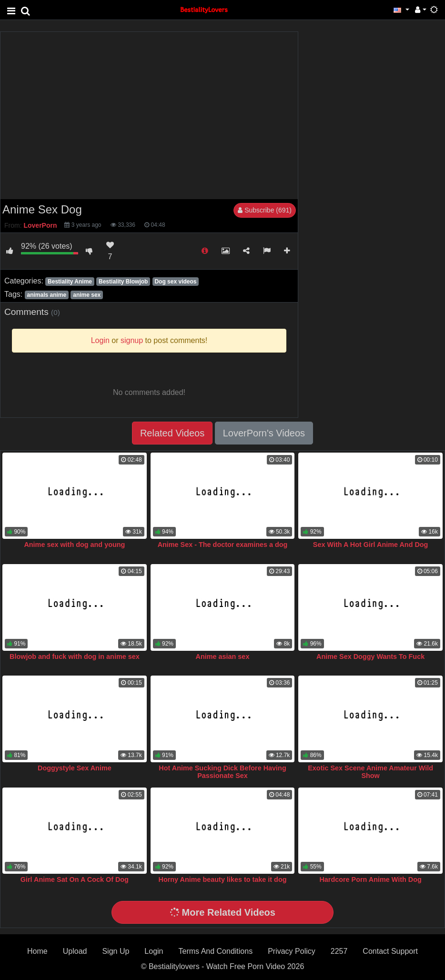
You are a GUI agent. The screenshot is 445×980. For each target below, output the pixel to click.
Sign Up (116, 951)
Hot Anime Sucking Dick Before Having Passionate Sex (222, 772)
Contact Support (390, 951)
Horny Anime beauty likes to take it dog (223, 879)
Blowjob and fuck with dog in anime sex (75, 657)
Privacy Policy (292, 951)
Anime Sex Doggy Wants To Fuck (370, 657)
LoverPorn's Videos (264, 433)
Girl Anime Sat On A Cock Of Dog (75, 879)
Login (154, 951)
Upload (75, 951)
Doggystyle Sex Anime (75, 768)
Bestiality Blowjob (123, 282)
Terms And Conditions (216, 951)
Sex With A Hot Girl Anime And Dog (371, 545)
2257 (339, 951)
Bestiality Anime (70, 282)
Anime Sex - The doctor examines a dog (223, 545)
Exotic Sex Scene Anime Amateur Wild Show (370, 772)
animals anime (46, 295)
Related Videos (172, 433)
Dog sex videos (175, 282)
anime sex (87, 295)
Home (37, 951)
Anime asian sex (223, 657)
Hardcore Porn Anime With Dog (370, 879)
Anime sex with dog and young (74, 545)
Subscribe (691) (265, 210)
